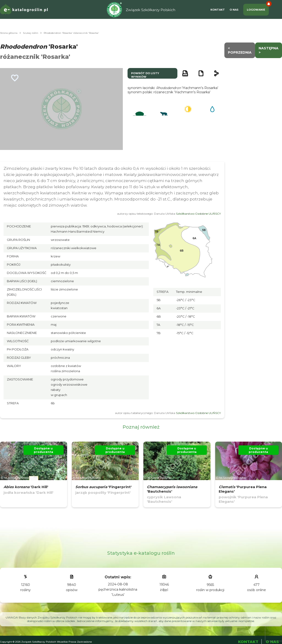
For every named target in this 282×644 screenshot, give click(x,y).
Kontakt (218, 10)
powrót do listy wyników (145, 75)
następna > (269, 50)
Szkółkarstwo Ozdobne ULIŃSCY (198, 214)
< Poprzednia (240, 50)
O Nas (234, 10)
